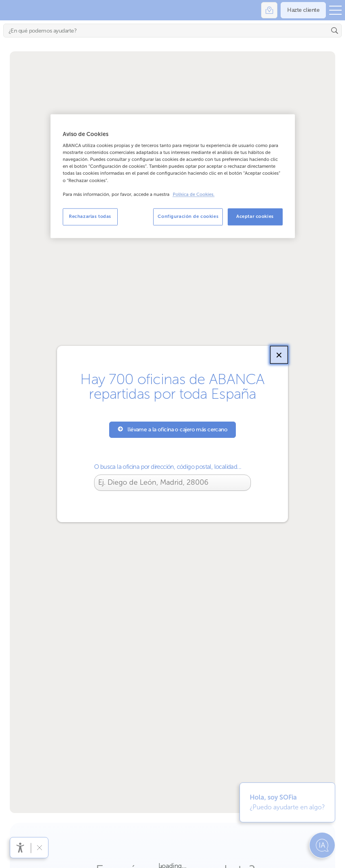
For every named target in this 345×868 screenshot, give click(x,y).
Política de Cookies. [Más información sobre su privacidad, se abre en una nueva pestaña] (194, 194)
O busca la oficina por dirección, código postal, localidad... (168, 467)
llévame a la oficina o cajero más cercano (173, 430)
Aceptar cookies (255, 216)
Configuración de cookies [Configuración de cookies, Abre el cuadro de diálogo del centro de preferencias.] (188, 216)
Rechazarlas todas (90, 216)
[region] (173, 176)
